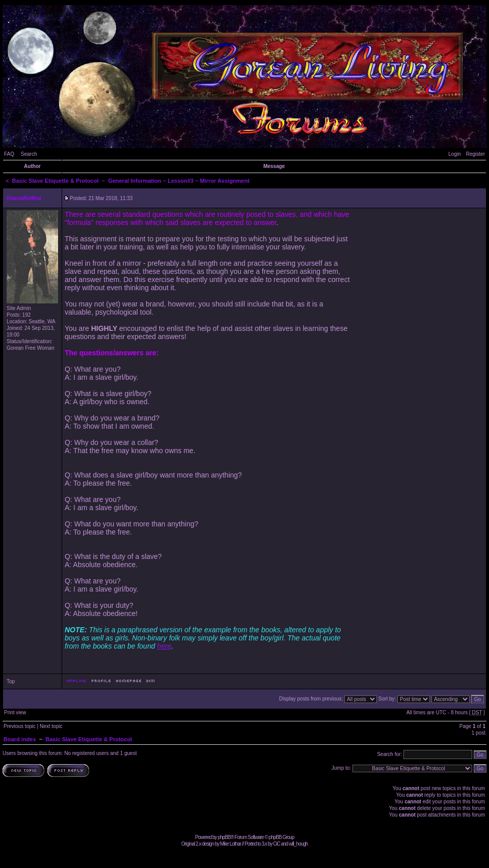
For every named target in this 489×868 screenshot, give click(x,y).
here (164, 646)
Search (29, 154)
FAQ (9, 154)
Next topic (51, 726)
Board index (20, 739)
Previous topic (20, 726)
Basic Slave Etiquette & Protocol (56, 181)
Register (476, 154)
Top (11, 681)
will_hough (298, 844)
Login (454, 154)
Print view (15, 712)
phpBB (224, 837)
